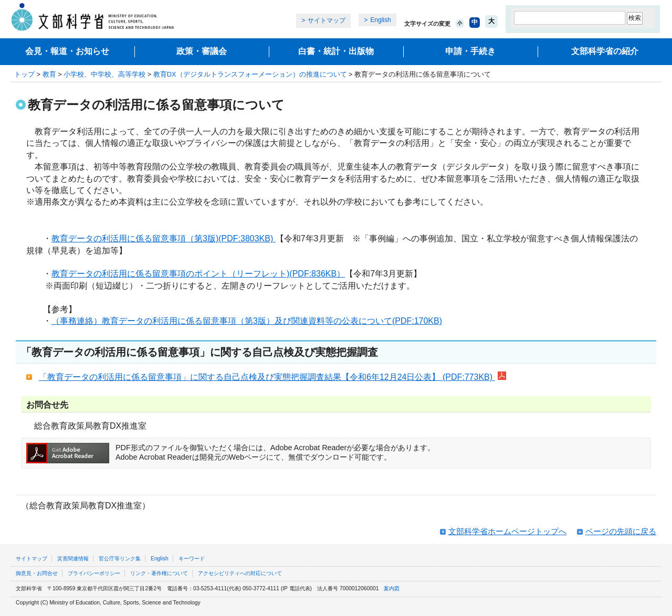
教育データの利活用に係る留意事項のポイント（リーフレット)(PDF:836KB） (198, 274)
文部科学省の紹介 (605, 51)
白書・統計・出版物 (336, 51)
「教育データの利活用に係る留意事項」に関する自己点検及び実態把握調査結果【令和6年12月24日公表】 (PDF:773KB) (272, 377)
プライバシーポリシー (94, 573)
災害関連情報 (73, 559)
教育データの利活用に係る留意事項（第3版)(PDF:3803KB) (164, 238)
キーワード (192, 559)
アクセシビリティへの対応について (240, 573)
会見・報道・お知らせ (67, 51)
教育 (49, 74)
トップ (24, 74)
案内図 (392, 588)
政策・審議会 (202, 51)
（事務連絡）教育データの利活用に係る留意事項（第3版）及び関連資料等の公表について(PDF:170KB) (247, 321)
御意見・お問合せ (37, 573)
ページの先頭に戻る (621, 531)
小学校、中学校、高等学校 (104, 74)
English (380, 20)
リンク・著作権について (159, 573)
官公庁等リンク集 (120, 559)
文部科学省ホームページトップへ (507, 531)
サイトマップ (327, 20)
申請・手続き (470, 51)
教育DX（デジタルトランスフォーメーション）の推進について (250, 74)
